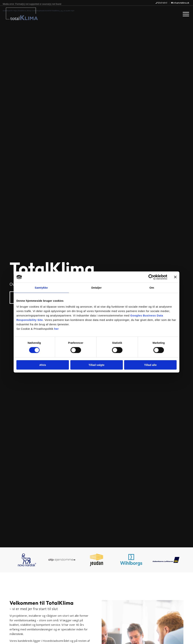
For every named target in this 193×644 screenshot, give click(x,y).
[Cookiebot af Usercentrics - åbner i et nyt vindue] (151, 277)
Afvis (43, 365)
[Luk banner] (175, 277)
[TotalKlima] (22, 14)
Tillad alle (150, 365)
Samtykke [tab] (41, 288)
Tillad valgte (96, 365)
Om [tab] (152, 288)
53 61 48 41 (161, 3)
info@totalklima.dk (180, 3)
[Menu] (185, 14)
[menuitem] (162, 3)
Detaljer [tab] (96, 288)
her (56, 329)
